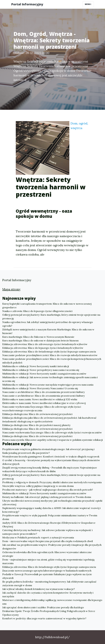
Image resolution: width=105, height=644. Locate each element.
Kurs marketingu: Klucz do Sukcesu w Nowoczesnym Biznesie (38, 337)
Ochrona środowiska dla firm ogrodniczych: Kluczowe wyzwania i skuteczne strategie (47, 554)
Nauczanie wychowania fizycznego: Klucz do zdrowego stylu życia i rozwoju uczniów (52, 432)
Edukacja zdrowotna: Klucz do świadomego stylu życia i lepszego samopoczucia (49, 352)
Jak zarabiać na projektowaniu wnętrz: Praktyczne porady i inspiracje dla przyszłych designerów (52, 547)
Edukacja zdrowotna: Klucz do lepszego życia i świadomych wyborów (43, 348)
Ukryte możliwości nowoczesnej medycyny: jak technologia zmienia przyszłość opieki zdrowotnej (52, 503)
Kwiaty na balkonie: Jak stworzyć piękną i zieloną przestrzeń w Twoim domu (47, 497)
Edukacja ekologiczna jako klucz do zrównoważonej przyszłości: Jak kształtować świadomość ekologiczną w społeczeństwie (49, 420)
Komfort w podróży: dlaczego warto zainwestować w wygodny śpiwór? (44, 618)
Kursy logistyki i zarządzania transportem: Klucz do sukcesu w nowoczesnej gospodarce (47, 306)
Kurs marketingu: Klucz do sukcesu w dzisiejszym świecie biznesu (40, 340)
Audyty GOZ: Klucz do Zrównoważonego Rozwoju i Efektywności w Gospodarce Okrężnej (49, 525)
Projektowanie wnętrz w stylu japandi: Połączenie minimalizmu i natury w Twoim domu (50, 517)
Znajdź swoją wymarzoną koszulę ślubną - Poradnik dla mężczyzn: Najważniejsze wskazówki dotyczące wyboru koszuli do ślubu (50, 469)
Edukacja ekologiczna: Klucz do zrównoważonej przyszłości (37, 414)
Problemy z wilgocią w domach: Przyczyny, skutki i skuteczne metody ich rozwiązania (52, 482)
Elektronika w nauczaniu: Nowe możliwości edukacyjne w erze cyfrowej (44, 403)
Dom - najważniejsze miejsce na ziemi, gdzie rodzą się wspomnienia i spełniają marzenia (48, 561)
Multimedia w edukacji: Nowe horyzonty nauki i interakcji (36, 366)
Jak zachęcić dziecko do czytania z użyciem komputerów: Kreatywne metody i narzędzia (48, 594)
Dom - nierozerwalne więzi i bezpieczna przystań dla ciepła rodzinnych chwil (48, 541)
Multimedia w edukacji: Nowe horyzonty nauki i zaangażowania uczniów (44, 374)
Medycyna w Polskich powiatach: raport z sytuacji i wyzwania (38, 537)
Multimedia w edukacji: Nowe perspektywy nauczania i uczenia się (41, 370)
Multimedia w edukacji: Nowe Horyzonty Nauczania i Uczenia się (40, 388)
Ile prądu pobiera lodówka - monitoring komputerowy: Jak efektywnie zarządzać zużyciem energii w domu (49, 583)
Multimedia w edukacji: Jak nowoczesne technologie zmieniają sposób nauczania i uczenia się (50, 379)
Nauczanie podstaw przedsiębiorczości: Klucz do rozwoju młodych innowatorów (50, 355)
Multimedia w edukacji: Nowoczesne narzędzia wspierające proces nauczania (48, 385)
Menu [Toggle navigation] (88, 4)
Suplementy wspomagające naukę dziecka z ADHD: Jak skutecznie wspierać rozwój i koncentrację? (51, 510)
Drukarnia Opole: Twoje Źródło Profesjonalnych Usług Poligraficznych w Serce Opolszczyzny (49, 613)
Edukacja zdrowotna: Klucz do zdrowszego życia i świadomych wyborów (45, 344)
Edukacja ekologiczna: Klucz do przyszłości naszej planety (36, 425)
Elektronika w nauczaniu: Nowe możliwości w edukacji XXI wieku (40, 399)
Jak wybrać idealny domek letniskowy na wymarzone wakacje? (39, 589)
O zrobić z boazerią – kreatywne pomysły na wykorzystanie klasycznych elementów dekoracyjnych (51, 462)
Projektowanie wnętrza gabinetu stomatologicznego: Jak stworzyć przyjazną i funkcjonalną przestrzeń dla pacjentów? (48, 451)
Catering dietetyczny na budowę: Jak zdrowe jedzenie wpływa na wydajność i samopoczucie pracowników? (47, 532)
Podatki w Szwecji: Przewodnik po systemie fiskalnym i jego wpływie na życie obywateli (47, 576)
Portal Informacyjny (27, 4)
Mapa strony (11, 289)
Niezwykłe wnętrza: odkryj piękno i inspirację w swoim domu (38, 486)
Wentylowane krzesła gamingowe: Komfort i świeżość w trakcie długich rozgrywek (51, 457)
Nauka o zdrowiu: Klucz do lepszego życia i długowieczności (37, 311)
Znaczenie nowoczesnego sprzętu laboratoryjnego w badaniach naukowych (47, 571)
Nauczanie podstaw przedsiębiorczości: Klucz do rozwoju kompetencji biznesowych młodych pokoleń (52, 361)
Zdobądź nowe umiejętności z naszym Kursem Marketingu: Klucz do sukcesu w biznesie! (48, 331)
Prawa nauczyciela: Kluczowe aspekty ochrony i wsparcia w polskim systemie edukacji (52, 440)
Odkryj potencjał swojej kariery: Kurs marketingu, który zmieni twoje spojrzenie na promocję (51, 317)
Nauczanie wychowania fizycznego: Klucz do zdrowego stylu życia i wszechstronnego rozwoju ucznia (42, 409)
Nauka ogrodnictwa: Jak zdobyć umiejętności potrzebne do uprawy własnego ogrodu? (48, 324)
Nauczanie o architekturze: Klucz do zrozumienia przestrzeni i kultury (43, 392)
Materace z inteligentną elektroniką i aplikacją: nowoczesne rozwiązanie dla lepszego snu (52, 602)
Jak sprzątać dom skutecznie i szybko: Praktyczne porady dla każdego (43, 607)
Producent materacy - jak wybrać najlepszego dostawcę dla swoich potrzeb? (48, 490)
